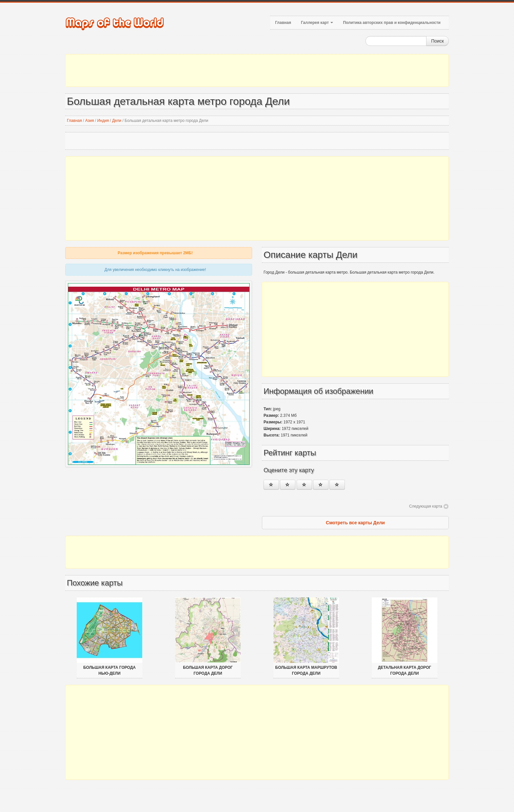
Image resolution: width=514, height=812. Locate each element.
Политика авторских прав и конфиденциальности (392, 23)
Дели (117, 121)
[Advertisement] (257, 70)
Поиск (437, 41)
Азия (90, 121)
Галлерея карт (317, 23)
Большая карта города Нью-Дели (109, 670)
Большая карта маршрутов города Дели (306, 670)
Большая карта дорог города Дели (208, 670)
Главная (283, 23)
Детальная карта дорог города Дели (405, 670)
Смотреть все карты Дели (355, 523)
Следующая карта (426, 506)
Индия (103, 121)
